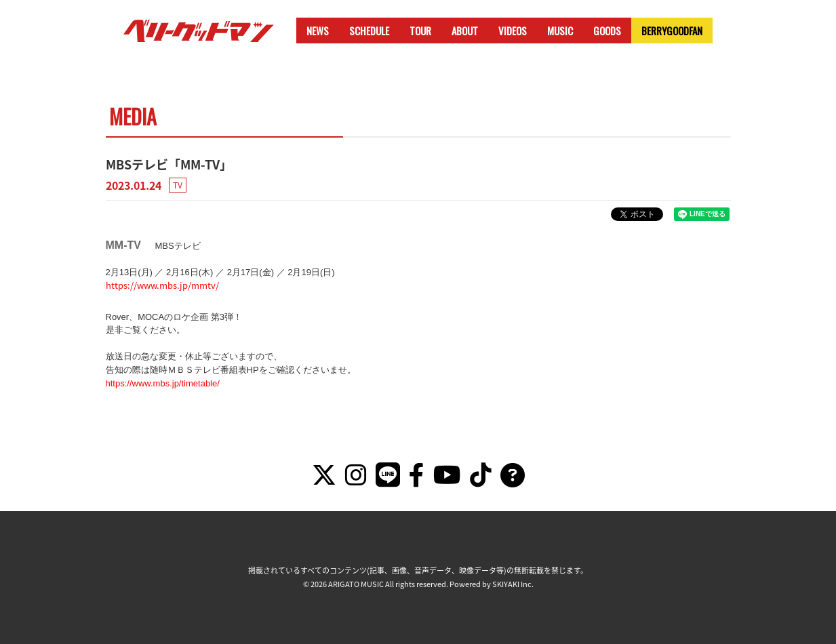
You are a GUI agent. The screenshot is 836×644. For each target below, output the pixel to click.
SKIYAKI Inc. (513, 584)
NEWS (318, 31)
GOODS (607, 31)
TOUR (420, 31)
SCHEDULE (369, 31)
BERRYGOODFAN (672, 31)
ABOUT (465, 31)
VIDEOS (513, 31)
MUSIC (560, 31)
